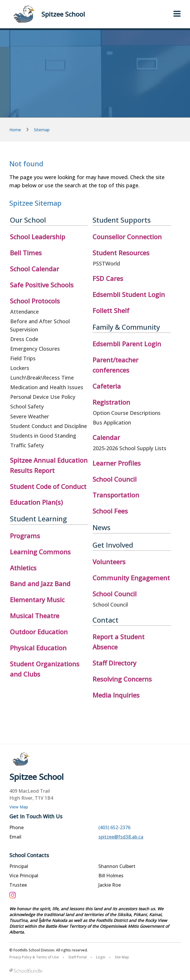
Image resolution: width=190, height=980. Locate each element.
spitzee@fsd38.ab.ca (121, 837)
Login (101, 957)
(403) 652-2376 (114, 827)
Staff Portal (77, 957)
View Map (19, 807)
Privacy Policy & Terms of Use (34, 957)
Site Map (122, 957)
